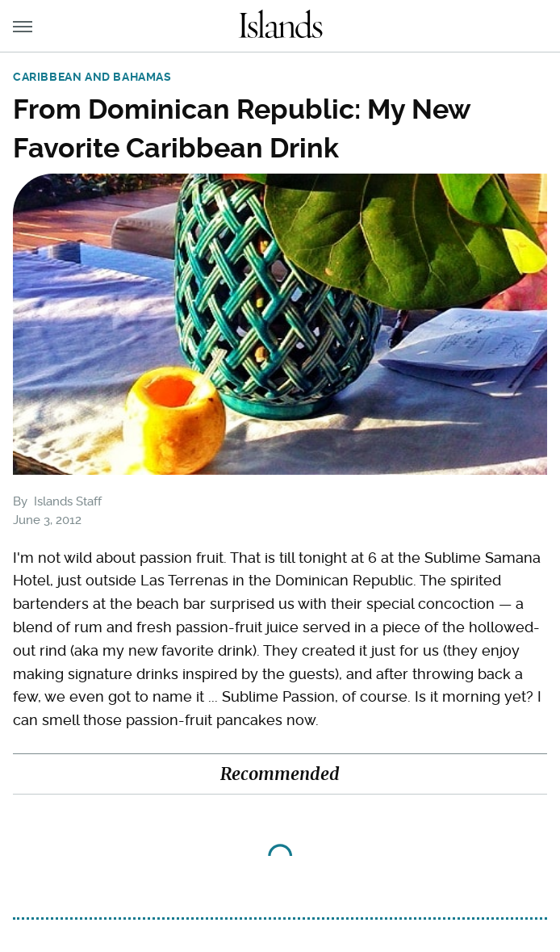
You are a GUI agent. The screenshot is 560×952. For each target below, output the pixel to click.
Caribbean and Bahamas (92, 77)
